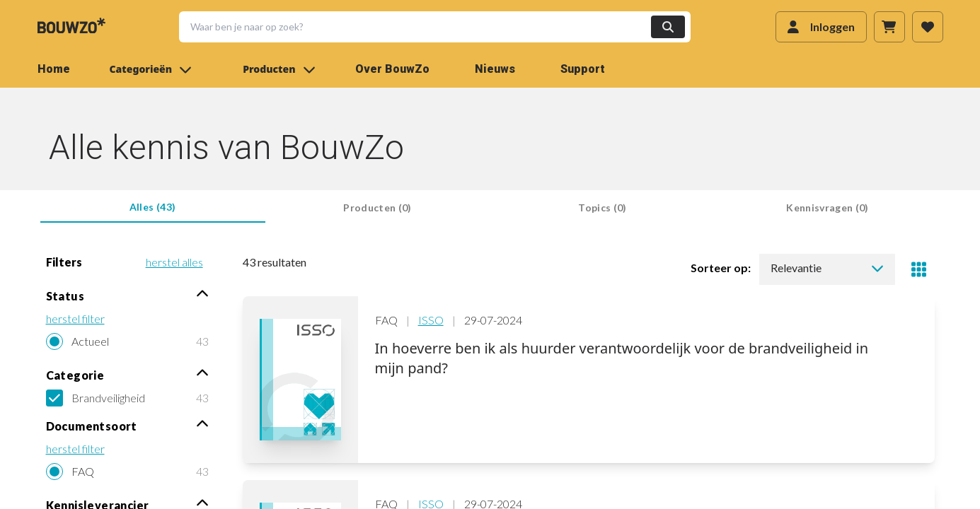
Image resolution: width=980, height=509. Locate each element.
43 (202, 341)
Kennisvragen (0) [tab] (828, 207)
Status (127, 295)
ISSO (431, 320)
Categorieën (151, 69)
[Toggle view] (919, 269)
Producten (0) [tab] (377, 207)
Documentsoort (127, 425)
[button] (426, 27)
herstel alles (174, 262)
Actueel (90, 341)
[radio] (127, 341)
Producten (279, 69)
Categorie (127, 374)
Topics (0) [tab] (603, 207)
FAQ (83, 471)
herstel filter (75, 318)
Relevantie (827, 268)
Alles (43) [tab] (153, 207)
